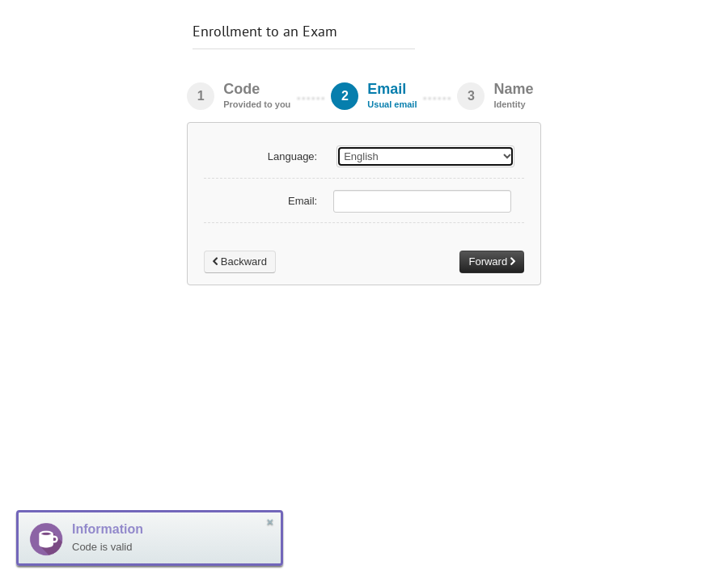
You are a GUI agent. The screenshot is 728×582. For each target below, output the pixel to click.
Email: (303, 201)
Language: (292, 156)
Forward (491, 261)
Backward (240, 261)
